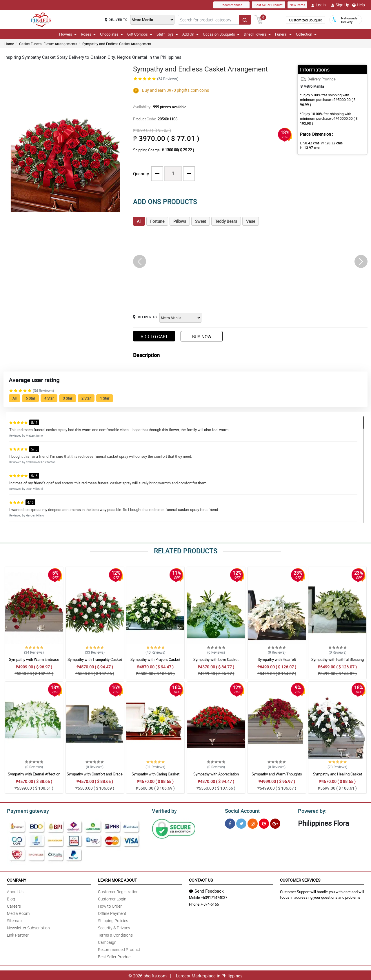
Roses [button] (88, 34)
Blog (11, 898)
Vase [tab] (251, 221)
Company (17, 879)
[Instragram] (253, 823)
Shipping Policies (113, 920)
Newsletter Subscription (28, 927)
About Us (15, 891)
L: (309, 143)
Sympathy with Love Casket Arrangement (216, 662)
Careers (14, 905)
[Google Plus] (275, 823)
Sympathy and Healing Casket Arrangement (338, 777)
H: (349, 143)
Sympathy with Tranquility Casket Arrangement (95, 662)
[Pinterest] (264, 823)
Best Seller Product (269, 5)
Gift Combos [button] (140, 34)
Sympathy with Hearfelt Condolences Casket (277, 662)
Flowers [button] (68, 34)
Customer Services (300, 879)
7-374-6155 (210, 903)
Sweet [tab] (201, 221)
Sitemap (14, 920)
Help (359, 5)
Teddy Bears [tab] (226, 221)
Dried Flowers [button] (257, 34)
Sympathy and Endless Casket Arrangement (117, 44)
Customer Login (112, 898)
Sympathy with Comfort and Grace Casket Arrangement (95, 777)
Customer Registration (118, 891)
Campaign (107, 941)
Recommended (231, 5)
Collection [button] (306, 34)
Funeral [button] (283, 34)
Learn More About (117, 879)
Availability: (158, 107)
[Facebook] (230, 823)
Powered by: (311, 810)
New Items (297, 5)
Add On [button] (190, 34)
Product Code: (154, 119)
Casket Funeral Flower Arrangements (48, 44)
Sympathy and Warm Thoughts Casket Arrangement (277, 777)
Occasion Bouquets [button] (221, 34)
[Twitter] (241, 823)
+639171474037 (214, 897)
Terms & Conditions (115, 934)
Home (9, 44)
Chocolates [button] (111, 34)
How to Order (110, 905)
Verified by (163, 810)
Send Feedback (206, 890)
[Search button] (245, 20)
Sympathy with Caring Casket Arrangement (156, 777)
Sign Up (340, 5)
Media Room (18, 912)
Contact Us (201, 879)
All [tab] (139, 221)
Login (318, 5)
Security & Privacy (114, 927)
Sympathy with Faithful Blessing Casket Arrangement (338, 662)
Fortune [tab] (157, 221)
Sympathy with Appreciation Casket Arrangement (216, 777)
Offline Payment (112, 912)
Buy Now (202, 337)
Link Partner (18, 934)
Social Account (241, 810)
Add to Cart (154, 337)
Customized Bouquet (305, 20)
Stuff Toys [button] (167, 34)
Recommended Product (119, 949)
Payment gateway (25, 810)
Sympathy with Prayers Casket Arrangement (155, 662)
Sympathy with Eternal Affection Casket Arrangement (34, 777)
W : (329, 143)
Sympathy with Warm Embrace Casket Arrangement (34, 662)
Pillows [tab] (180, 221)
